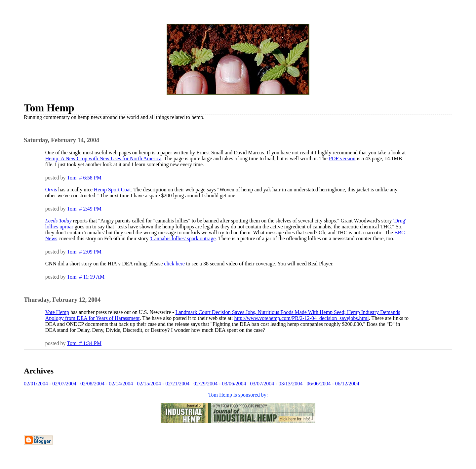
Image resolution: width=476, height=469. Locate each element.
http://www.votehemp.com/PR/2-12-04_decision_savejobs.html (301, 318)
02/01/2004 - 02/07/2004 (50, 384)
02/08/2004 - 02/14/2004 (107, 384)
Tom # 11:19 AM (86, 277)
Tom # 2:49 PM (84, 209)
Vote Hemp (57, 312)
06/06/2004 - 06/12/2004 (333, 384)
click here (174, 264)
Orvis (51, 190)
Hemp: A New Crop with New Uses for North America (103, 158)
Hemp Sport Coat (112, 190)
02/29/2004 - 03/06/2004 (220, 384)
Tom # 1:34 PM (84, 343)
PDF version (342, 158)
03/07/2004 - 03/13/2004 (276, 384)
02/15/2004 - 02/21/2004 (163, 384)
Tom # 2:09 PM (84, 252)
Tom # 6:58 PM (84, 178)
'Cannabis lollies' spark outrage (183, 238)
